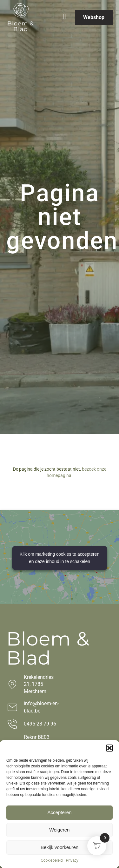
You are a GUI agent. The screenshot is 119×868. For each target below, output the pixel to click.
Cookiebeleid (52, 860)
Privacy (72, 860)
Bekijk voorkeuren (60, 847)
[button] (109, 748)
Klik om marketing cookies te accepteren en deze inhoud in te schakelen (60, 558)
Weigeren (60, 830)
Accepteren (60, 812)
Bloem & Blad (21, 26)
